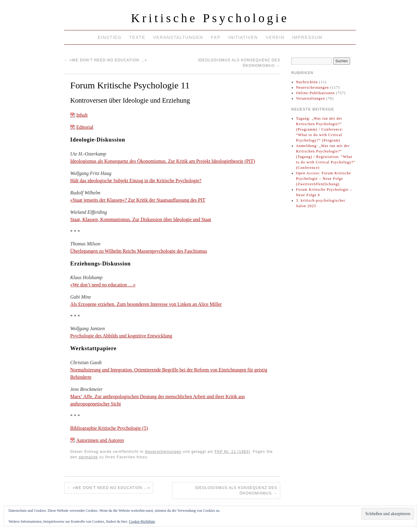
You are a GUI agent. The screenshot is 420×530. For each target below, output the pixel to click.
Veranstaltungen (178, 37)
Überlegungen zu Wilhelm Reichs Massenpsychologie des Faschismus (139, 251)
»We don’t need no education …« (106, 60)
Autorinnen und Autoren (100, 440)
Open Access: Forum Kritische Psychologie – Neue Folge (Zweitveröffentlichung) (324, 179)
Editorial (85, 127)
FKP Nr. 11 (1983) (232, 452)
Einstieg (109, 37)
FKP (216, 37)
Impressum (307, 37)
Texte (137, 37)
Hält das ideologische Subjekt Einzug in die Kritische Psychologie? (136, 181)
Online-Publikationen (315, 93)
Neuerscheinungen (163, 452)
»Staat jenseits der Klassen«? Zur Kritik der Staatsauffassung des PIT (138, 200)
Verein (275, 37)
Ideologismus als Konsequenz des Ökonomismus (236, 491)
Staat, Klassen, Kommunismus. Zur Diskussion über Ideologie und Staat (141, 219)
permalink (88, 457)
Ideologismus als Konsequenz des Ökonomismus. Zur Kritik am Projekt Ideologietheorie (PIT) (163, 161)
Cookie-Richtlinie (142, 521)
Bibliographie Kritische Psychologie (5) (109, 428)
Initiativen (243, 37)
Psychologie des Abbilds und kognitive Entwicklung (121, 336)
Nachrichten (307, 82)
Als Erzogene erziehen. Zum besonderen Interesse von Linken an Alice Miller (146, 304)
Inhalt (82, 115)
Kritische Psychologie (210, 18)
